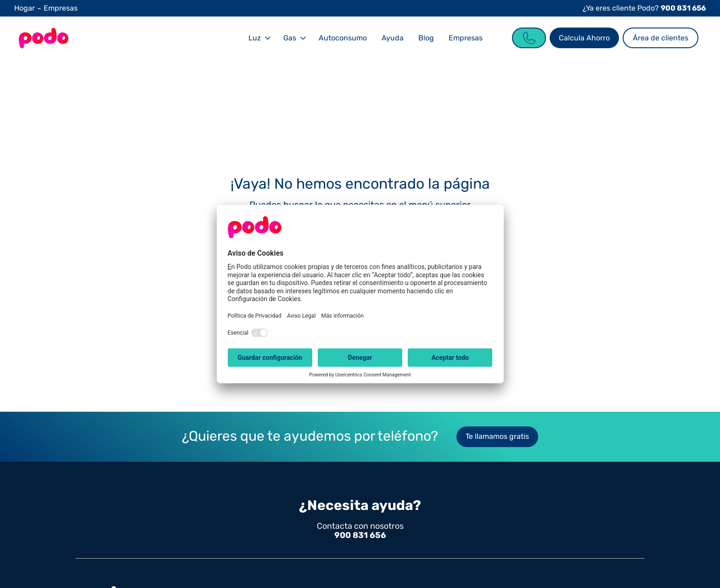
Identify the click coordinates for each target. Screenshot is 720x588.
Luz (255, 38)
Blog (426, 38)
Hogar (25, 8)
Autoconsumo (343, 38)
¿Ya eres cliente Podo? (644, 8)
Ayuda (393, 38)
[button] (259, 38)
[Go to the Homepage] (44, 38)
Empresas (61, 8)
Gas (290, 38)
